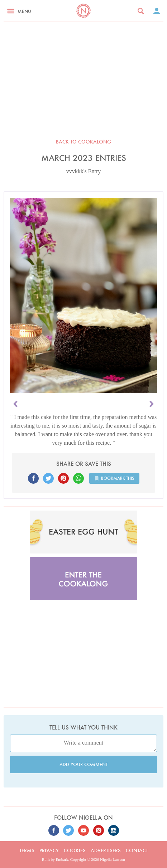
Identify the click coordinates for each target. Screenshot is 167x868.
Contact (137, 850)
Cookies (75, 850)
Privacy (49, 850)
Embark (62, 859)
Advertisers (106, 850)
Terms (27, 850)
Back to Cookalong (83, 142)
